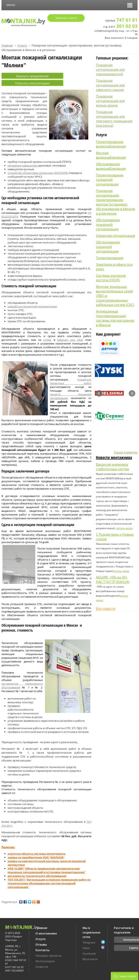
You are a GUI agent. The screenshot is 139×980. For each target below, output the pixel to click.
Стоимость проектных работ (71, 381)
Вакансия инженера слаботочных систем (112, 467)
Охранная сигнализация (115, 236)
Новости (42, 967)
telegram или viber (70, 340)
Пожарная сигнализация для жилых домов (110, 101)
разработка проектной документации (32, 306)
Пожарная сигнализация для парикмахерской (110, 70)
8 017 (123, 27)
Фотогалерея (45, 961)
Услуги (22, 45)
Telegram (89, 942)
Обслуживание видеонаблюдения (111, 166)
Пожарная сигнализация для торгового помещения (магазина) (114, 119)
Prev (99, 393)
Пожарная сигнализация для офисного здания (110, 85)
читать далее (124, 528)
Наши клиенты (126, 452)
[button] (125, 976)
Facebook (89, 954)
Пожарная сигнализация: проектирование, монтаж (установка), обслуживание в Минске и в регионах (115, 202)
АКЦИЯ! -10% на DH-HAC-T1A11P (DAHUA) (113, 580)
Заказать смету (66, 18)
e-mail (47, 340)
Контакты (42, 950)
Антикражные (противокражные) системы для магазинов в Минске (115, 318)
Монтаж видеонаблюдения (111, 155)
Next (132, 393)
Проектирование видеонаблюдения (111, 144)
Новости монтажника (114, 457)
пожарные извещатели (22, 165)
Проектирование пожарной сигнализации (110, 180)
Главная (7, 45)
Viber (86, 948)
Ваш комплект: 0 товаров (121, 38)
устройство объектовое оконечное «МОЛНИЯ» (38, 173)
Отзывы (41, 945)
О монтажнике (46, 933)
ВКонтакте (90, 959)
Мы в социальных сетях (91, 932)
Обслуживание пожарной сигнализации (108, 225)
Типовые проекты (48, 956)
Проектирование (110, 258)
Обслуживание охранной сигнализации (108, 247)
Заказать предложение (32, 76)
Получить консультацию (32, 83)
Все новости (106, 609)
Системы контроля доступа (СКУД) (111, 278)
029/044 (121, 21)
